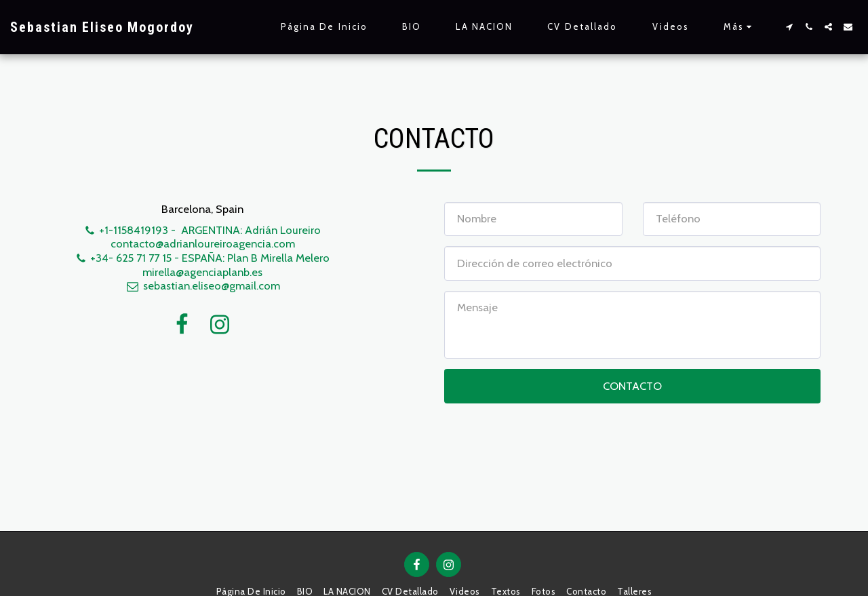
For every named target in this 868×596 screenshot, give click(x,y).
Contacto (632, 386)
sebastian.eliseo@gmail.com (203, 285)
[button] (789, 27)
